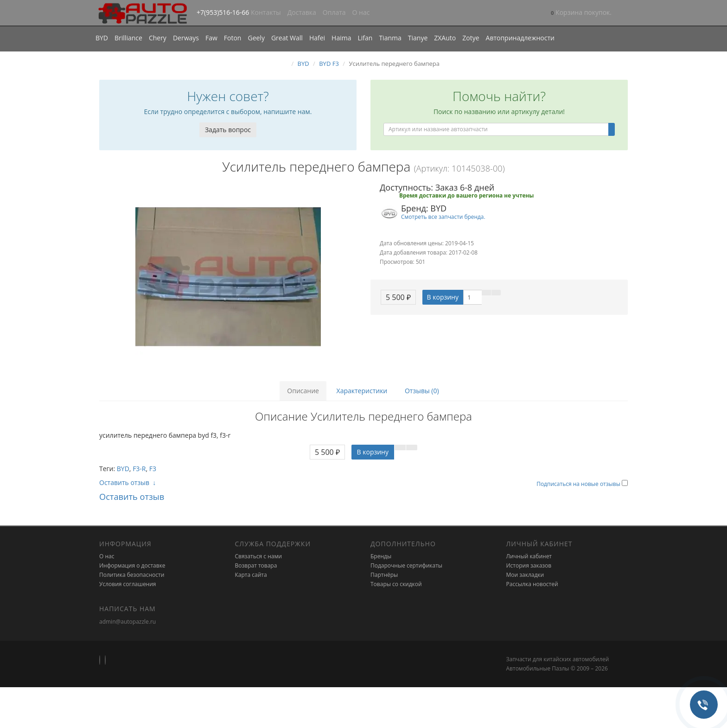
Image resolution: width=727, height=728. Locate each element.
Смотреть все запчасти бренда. (443, 217)
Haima (341, 38)
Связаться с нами (258, 556)
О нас (361, 12)
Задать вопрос (228, 130)
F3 (153, 469)
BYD (102, 38)
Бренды (381, 556)
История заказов (529, 565)
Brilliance (128, 38)
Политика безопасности (132, 575)
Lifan (365, 38)
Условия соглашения (128, 584)
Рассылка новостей (532, 584)
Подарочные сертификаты (406, 565)
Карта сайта (251, 575)
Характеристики (362, 391)
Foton (233, 38)
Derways (186, 38)
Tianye (418, 38)
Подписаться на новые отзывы (579, 484)
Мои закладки (525, 575)
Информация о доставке (132, 565)
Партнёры (384, 575)
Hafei (317, 38)
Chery (158, 38)
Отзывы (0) (422, 391)
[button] (581, 13)
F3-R (139, 469)
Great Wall (287, 38)
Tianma (390, 38)
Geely (256, 38)
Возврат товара (256, 565)
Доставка (302, 12)
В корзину (443, 297)
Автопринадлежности (520, 38)
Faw (211, 38)
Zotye (471, 38)
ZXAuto (445, 38)
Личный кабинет (529, 556)
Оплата (334, 12)
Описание (303, 391)
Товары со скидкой (396, 584)
